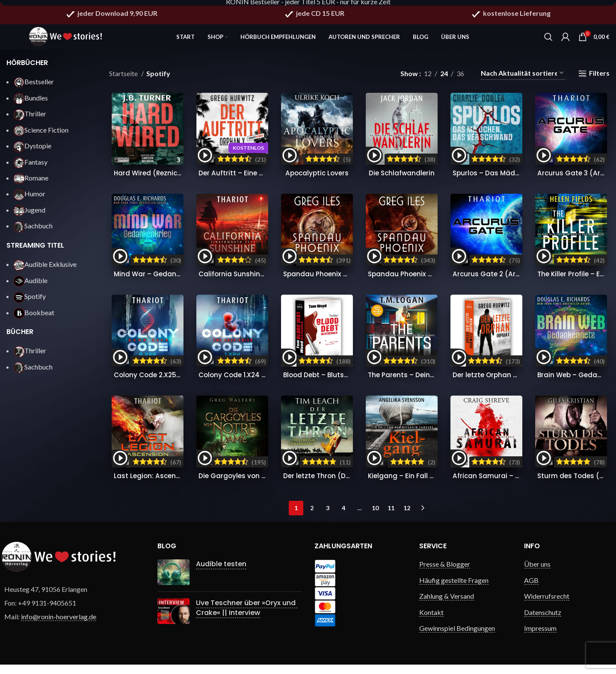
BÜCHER (20, 338)
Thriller (30, 120)
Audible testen (221, 573)
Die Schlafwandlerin (402, 180)
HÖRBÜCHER (27, 69)
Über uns (537, 573)
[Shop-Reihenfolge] (523, 79)
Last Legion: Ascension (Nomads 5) (172, 485)
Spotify (30, 302)
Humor (30, 200)
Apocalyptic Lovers (317, 180)
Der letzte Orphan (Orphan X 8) (507, 383)
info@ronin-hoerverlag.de (59, 626)
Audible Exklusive (45, 270)
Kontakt (431, 621)
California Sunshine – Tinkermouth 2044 (266, 282)
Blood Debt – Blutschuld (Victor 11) (342, 383)
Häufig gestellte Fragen (454, 590)
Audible (31, 286)
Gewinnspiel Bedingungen (457, 637)
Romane (31, 184)
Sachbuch (33, 232)
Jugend (30, 216)
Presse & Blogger (445, 573)
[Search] (548, 38)
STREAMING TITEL (35, 251)
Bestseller (34, 87)
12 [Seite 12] (407, 517)
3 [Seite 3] (328, 517)
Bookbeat (34, 318)
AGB (531, 590)
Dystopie (33, 152)
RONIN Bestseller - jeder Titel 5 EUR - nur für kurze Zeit (308, 5)
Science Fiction (41, 136)
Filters (599, 79)
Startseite (124, 79)
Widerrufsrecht (547, 605)
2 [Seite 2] (312, 517)
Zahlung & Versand (447, 605)
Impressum (540, 637)
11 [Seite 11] (391, 517)
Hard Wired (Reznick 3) (151, 180)
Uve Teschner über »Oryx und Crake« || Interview (247, 617)
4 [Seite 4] (344, 517)
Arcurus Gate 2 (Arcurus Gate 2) (509, 282)
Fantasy (31, 168)
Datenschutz (543, 621)
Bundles (31, 104)
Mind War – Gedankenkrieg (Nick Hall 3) (180, 282)
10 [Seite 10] (375, 517)
